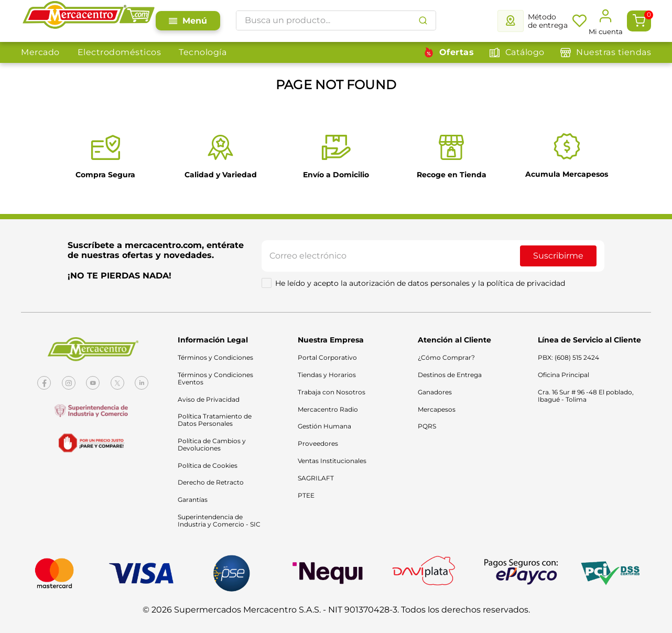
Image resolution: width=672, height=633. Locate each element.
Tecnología (203, 52)
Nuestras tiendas (614, 52)
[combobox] (336, 20)
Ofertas (457, 52)
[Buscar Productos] (423, 20)
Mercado (40, 52)
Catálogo (525, 52)
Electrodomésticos (120, 52)
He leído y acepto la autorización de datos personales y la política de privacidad (420, 283)
